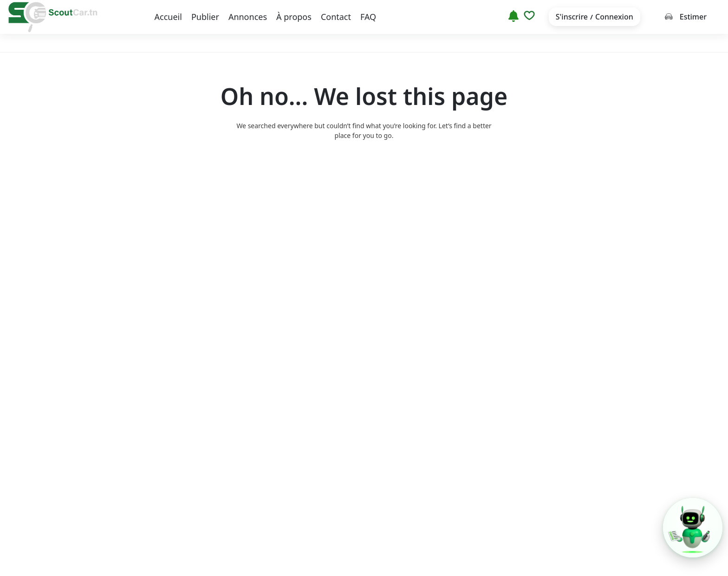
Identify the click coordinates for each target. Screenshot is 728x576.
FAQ (368, 17)
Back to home (364, 171)
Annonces (248, 17)
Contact (336, 17)
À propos (294, 17)
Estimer (686, 17)
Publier (205, 17)
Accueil (168, 17)
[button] (693, 528)
